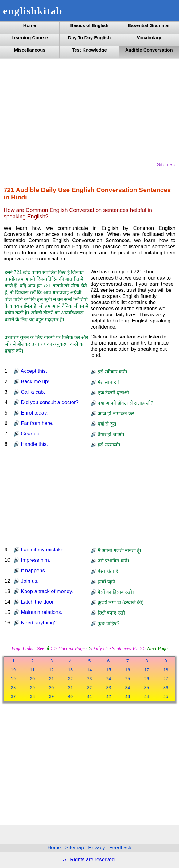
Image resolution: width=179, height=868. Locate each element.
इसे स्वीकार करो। (112, 372)
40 (71, 696)
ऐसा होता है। (108, 571)
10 (13, 670)
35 (147, 688)
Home (30, 25)
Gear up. (30, 434)
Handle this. (34, 444)
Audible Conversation (149, 50)
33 (109, 688)
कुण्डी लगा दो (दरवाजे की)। (121, 602)
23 (90, 679)
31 (71, 688)
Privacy (97, 848)
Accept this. (33, 371)
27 (166, 679)
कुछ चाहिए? (108, 623)
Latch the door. (37, 602)
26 (147, 679)
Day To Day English (89, 38)
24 (109, 679)
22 (71, 679)
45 (166, 696)
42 (109, 696)
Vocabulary (149, 38)
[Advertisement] (90, 110)
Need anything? (38, 623)
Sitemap (166, 165)
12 (51, 670)
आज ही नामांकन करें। (116, 413)
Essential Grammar (149, 25)
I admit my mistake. (42, 550)
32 (90, 688)
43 (128, 696)
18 (166, 670)
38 (32, 696)
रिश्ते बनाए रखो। (112, 613)
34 (128, 688)
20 (32, 679)
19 (13, 679)
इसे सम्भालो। (109, 445)
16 (128, 670)
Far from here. (37, 423)
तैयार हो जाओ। (110, 434)
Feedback (121, 848)
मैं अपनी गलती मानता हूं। (119, 550)
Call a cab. (32, 392)
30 (51, 688)
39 (51, 696)
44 (147, 696)
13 (71, 670)
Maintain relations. (41, 612)
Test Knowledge (89, 50)
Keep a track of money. (46, 591)
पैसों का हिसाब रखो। (115, 592)
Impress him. (35, 560)
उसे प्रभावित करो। (113, 561)
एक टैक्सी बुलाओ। (114, 393)
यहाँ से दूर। (106, 424)
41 (90, 696)
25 (128, 679)
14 (90, 670)
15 (109, 670)
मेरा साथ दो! (108, 382)
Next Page (157, 648)
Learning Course (30, 38)
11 (32, 670)
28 (13, 688)
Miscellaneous (29, 50)
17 (147, 670)
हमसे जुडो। (107, 582)
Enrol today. (34, 413)
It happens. (33, 571)
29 (32, 688)
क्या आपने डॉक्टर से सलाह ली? (125, 403)
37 (13, 696)
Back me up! (35, 382)
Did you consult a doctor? (49, 402)
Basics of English (89, 25)
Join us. (29, 581)
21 (51, 679)
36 (166, 688)
